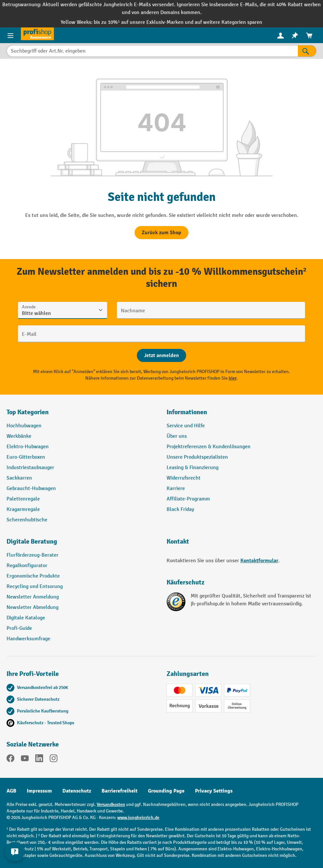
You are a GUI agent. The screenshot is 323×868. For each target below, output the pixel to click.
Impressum (39, 791)
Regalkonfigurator (27, 566)
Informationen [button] (187, 412)
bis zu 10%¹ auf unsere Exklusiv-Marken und (144, 22)
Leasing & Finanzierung (193, 468)
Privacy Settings (214, 791)
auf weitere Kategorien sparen (228, 22)
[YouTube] (25, 760)
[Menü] (10, 35)
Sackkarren (19, 478)
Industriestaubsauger (30, 468)
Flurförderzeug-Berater (32, 555)
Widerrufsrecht (184, 478)
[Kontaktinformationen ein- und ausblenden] (15, 852)
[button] (82, 544)
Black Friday (180, 509)
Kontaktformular (259, 561)
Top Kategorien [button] (28, 412)
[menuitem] (281, 35)
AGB (11, 791)
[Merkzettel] (295, 35)
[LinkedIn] (39, 760)
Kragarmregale (23, 509)
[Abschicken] (161, 355)
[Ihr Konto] (281, 35)
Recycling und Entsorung (35, 587)
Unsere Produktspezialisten (197, 457)
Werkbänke (19, 436)
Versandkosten (111, 804)
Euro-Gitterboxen (26, 457)
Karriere (176, 489)
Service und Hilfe (186, 426)
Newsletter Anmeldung (33, 597)
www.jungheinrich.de (138, 818)
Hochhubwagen (24, 426)
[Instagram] (54, 760)
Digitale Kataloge (26, 618)
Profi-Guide (19, 628)
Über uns (177, 436)
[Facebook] (10, 760)
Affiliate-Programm (188, 499)
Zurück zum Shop (161, 233)
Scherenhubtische (27, 520)
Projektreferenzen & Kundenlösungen (209, 447)
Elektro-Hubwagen (28, 447)
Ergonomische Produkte (33, 576)
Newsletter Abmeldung (32, 607)
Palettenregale (23, 499)
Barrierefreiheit (120, 791)
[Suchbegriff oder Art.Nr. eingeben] (152, 51)
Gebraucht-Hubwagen (31, 489)
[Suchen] (307, 51)
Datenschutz (77, 791)
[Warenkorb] (309, 35)
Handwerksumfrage (28, 639)
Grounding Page (166, 791)
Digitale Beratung (32, 541)
